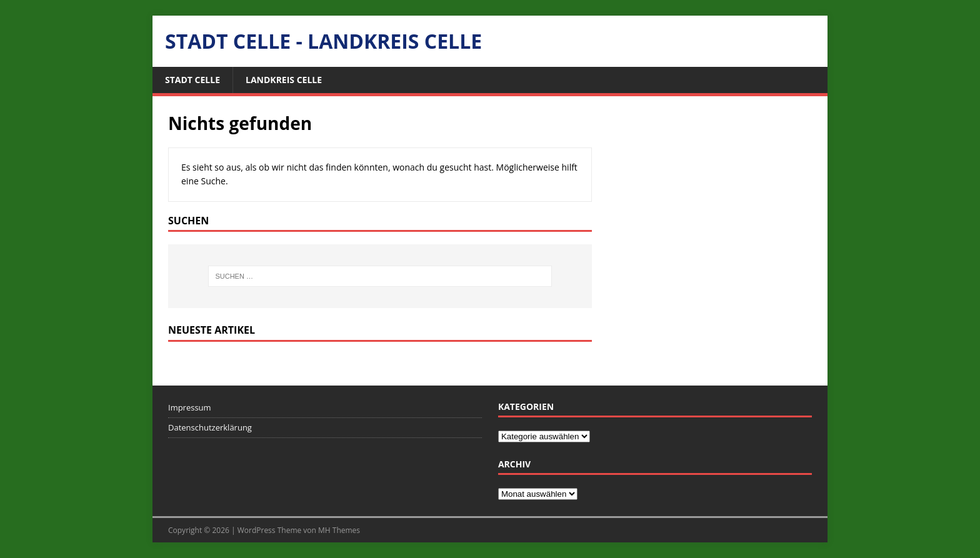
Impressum (190, 407)
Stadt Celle (192, 80)
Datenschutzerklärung (210, 427)
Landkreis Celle (284, 80)
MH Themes (339, 530)
